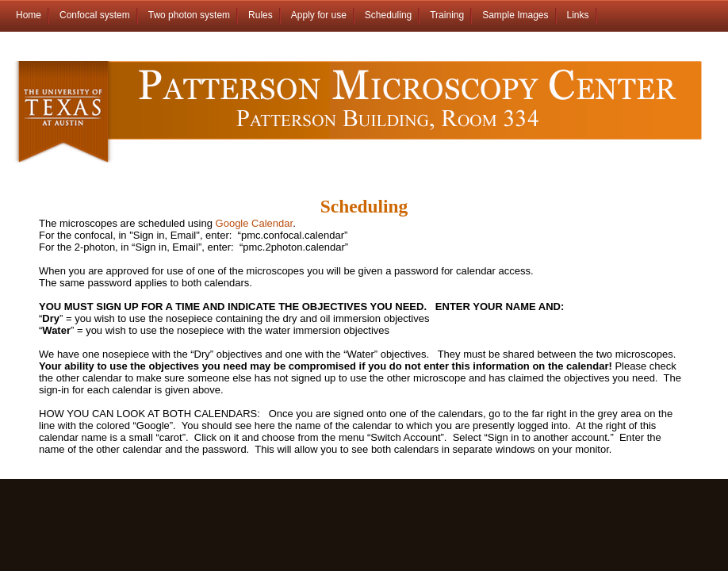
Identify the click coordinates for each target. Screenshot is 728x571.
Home (29, 15)
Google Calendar (255, 223)
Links (578, 15)
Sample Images (515, 15)
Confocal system (95, 15)
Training (447, 15)
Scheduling (388, 15)
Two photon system (189, 15)
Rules (261, 15)
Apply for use (319, 15)
